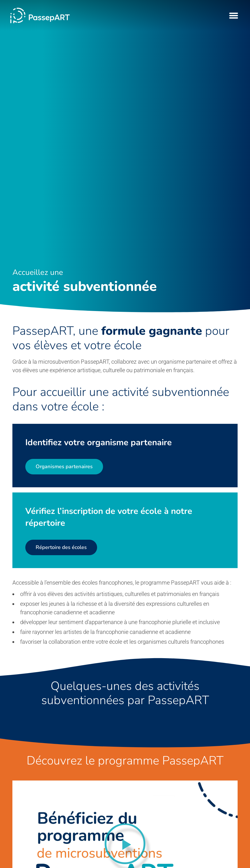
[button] (125, 844)
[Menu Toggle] (234, 16)
